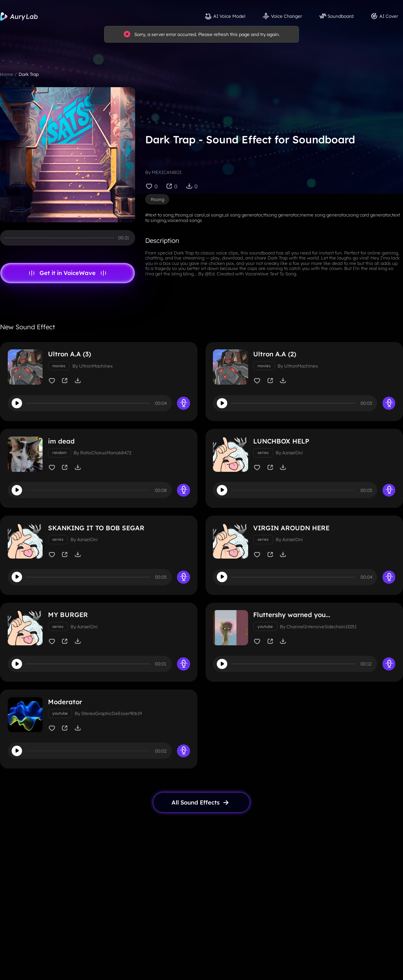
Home (7, 74)
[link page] (202, 811)
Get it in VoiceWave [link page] (68, 273)
